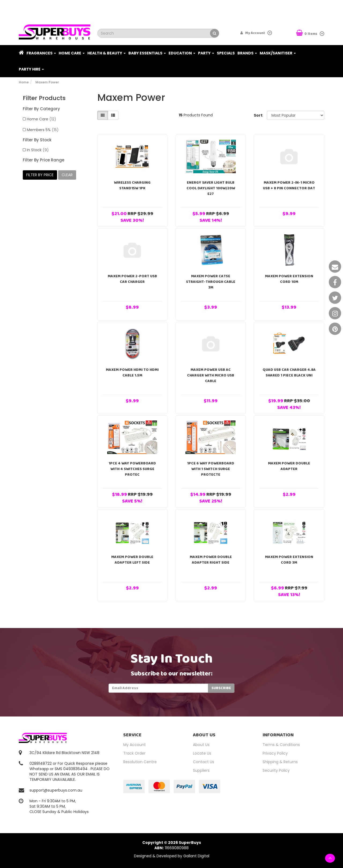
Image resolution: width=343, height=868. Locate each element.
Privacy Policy (275, 753)
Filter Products (44, 98)
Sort (258, 115)
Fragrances (41, 53)
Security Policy (276, 770)
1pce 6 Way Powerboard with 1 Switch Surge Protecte (211, 469)
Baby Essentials (147, 53)
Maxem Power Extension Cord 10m (289, 279)
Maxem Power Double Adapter (289, 466)
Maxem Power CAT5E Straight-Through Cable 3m (211, 282)
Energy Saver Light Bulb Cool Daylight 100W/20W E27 (211, 188)
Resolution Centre (140, 762)
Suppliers (201, 770)
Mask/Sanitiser (278, 53)
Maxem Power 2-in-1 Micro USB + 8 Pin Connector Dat (289, 185)
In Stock (38, 150)
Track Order (134, 753)
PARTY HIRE (31, 69)
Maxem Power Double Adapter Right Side (211, 560)
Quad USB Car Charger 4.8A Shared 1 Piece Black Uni (289, 373)
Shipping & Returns (280, 762)
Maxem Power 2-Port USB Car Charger (132, 279)
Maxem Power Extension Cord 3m (289, 560)
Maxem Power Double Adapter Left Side (132, 560)
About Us (201, 745)
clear (67, 175)
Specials (226, 53)
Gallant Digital (196, 856)
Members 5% (43, 130)
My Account (135, 745)
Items (307, 33)
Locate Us (202, 753)
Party (206, 53)
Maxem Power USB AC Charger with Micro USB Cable (211, 375)
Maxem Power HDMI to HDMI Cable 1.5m (132, 373)
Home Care (72, 53)
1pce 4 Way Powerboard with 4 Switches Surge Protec (132, 469)
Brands (247, 53)
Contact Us (204, 762)
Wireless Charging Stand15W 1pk (132, 185)
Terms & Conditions (281, 745)
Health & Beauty (107, 53)
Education (182, 53)
